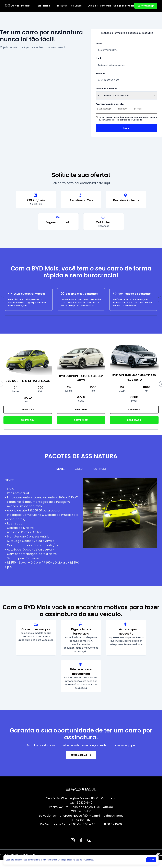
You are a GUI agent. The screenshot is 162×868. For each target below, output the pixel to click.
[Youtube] (89, 840)
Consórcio (106, 6)
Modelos (28, 6)
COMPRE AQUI (28, 420)
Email (99, 58)
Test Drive (62, 6)
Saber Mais (28, 410)
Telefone (100, 73)
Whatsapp (146, 6)
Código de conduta (124, 6)
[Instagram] (73, 840)
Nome (99, 43)
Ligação (121, 109)
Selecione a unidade (107, 89)
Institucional (46, 6)
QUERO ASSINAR (81, 755)
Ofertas (15, 6)
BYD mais (93, 6)
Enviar (127, 128)
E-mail (136, 109)
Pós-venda (78, 6)
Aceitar (151, 860)
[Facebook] (81, 840)
